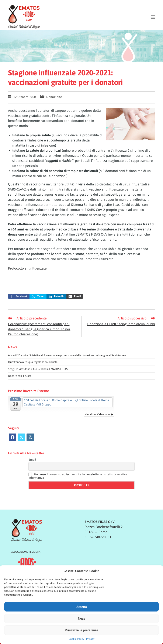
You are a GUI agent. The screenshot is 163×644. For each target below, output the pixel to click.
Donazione (54, 97)
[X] (21, 437)
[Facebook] (13, 437)
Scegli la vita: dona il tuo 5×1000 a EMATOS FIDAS (38, 369)
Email (32, 460)
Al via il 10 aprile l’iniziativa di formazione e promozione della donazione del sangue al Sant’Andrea (67, 355)
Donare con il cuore (20, 376)
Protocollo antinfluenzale (27, 268)
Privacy (90, 639)
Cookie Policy (76, 639)
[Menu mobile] (153, 17)
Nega (82, 618)
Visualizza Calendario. (99, 414)
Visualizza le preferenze (81, 630)
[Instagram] (30, 437)
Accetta (82, 607)
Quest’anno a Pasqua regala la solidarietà (33, 362)
